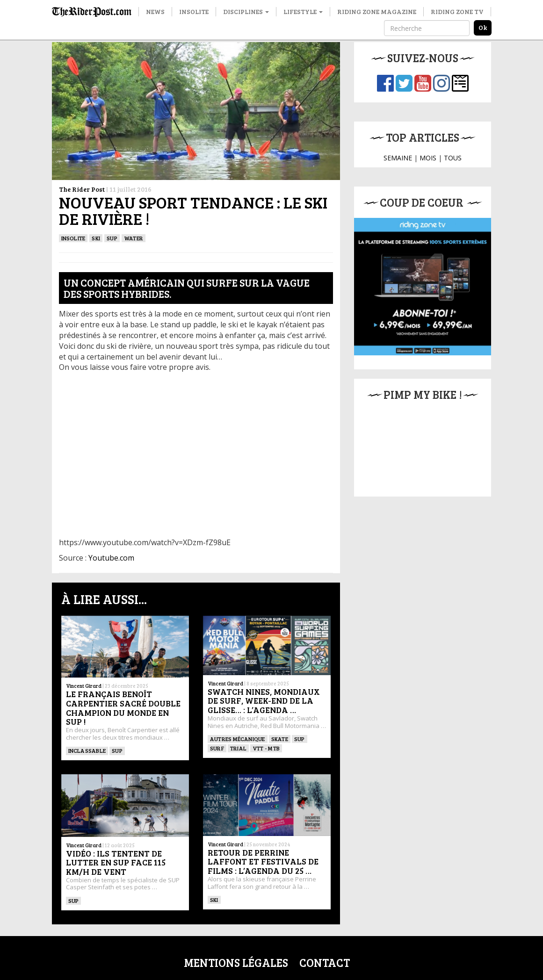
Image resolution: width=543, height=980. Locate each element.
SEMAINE (398, 158)
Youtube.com (111, 558)
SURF (217, 748)
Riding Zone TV (457, 11)
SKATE (280, 739)
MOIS (428, 158)
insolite (73, 238)
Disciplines (246, 11)
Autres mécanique (238, 739)
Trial (238, 748)
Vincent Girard (84, 686)
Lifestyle (303, 11)
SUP (112, 238)
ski (96, 238)
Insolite (194, 11)
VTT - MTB (266, 748)
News (155, 11)
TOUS (453, 158)
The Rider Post (82, 189)
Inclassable (87, 750)
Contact (325, 962)
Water (134, 238)
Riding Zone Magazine (377, 11)
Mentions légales (236, 962)
